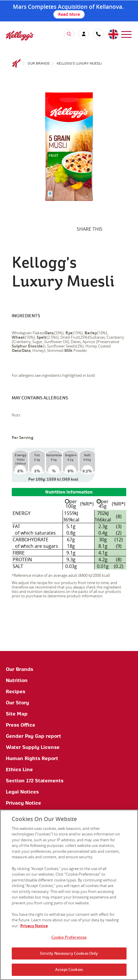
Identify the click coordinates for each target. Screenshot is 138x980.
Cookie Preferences (69, 937)
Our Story (17, 703)
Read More (69, 14)
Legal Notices (22, 792)
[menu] (126, 34)
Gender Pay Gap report (33, 736)
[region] (69, 895)
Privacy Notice (23, 803)
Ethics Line (19, 770)
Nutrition (17, 681)
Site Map (17, 714)
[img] (20, 36)
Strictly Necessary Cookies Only (69, 953)
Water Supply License (33, 747)
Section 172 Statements (35, 781)
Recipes (16, 692)
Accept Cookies (69, 969)
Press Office (21, 725)
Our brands (39, 63)
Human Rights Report (32, 759)
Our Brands (20, 669)
